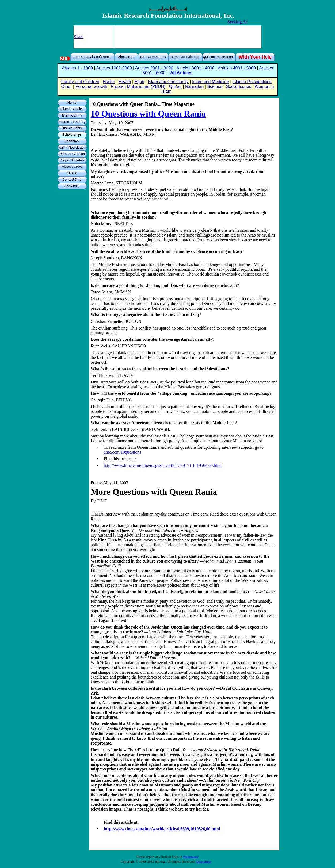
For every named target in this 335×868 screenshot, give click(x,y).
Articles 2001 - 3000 (154, 68)
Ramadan (194, 86)
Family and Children (80, 82)
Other (67, 86)
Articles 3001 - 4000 (195, 68)
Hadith (109, 82)
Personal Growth (91, 86)
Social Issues (238, 86)
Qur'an (175, 86)
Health (125, 82)
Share (79, 37)
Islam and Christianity (168, 82)
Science (215, 86)
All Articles (181, 73)
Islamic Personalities (252, 82)
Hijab (139, 82)
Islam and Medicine (211, 82)
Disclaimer (204, 861)
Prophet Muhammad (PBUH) (138, 86)
